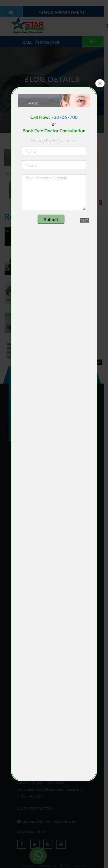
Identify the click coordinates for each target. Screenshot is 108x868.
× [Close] (100, 83)
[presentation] (57, 226)
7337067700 (64, 117)
